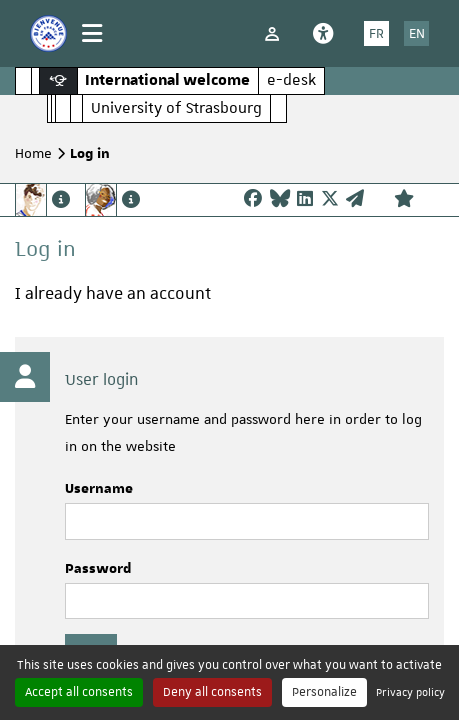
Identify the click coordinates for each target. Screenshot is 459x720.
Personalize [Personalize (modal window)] (324, 692)
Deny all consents (212, 692)
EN (417, 33)
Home (33, 153)
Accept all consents (79, 692)
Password (98, 569)
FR (376, 33)
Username (99, 489)
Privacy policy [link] (410, 691)
